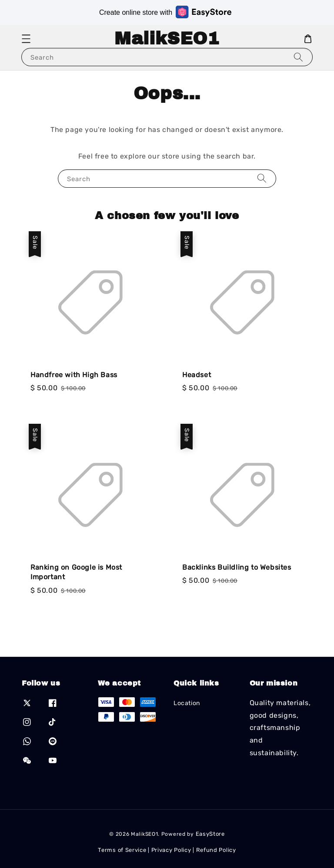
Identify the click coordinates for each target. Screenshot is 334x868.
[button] (26, 39)
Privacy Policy (171, 850)
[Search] (298, 57)
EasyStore (210, 834)
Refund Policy (216, 850)
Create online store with (165, 12)
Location (187, 703)
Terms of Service (122, 850)
